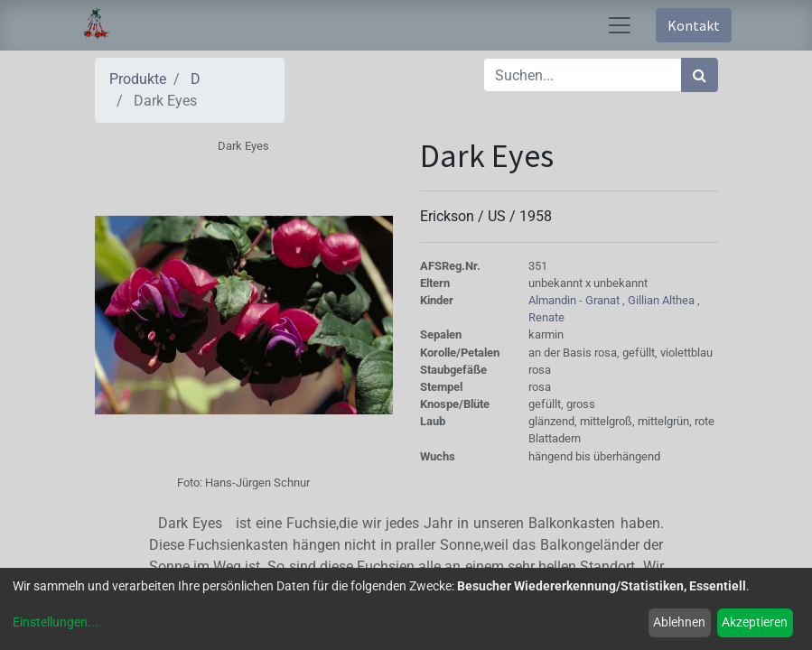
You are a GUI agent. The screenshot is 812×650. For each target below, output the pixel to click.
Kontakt (694, 25)
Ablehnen (679, 622)
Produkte (138, 79)
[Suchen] (700, 75)
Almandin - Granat (575, 300)
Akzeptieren (755, 622)
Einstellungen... (56, 622)
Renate (546, 317)
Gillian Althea (663, 300)
